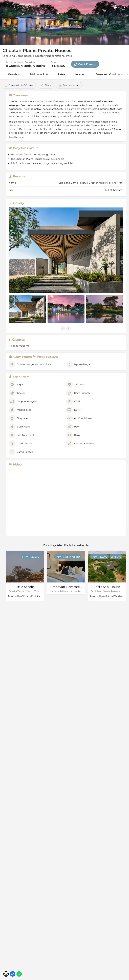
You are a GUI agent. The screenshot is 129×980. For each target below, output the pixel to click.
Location (80, 74)
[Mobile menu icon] (6, 7)
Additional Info (39, 74)
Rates (61, 74)
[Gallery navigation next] (69, 328)
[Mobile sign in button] (116, 7)
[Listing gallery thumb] (66, 250)
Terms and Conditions (109, 74)
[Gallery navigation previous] (63, 328)
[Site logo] (24, 7)
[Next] (39, 570)
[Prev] (11, 570)
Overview (14, 74)
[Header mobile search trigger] (123, 7)
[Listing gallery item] (27, 309)
